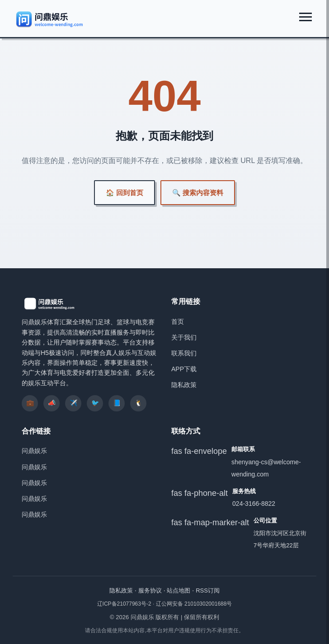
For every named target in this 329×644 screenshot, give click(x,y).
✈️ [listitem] (73, 403)
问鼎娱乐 (34, 451)
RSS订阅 (208, 590)
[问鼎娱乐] (50, 19)
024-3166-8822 (254, 504)
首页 (178, 322)
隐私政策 (184, 385)
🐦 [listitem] (95, 403)
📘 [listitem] (117, 403)
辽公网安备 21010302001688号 (194, 604)
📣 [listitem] (52, 403)
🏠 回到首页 (125, 193)
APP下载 (184, 369)
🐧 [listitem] (139, 403)
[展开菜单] (305, 17)
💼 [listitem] (30, 403)
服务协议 (150, 590)
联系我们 (184, 353)
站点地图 (179, 590)
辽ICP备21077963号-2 (125, 604)
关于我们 (184, 337)
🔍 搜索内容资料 (198, 193)
